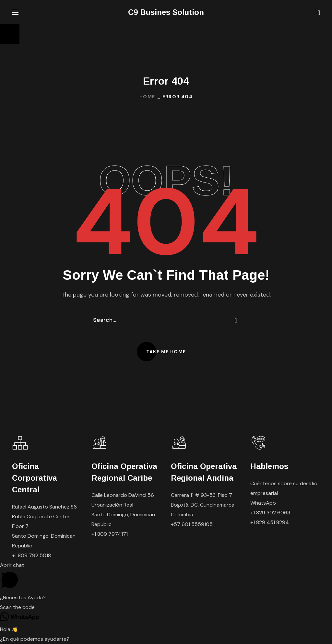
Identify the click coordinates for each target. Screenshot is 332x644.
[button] (319, 12)
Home (147, 97)
